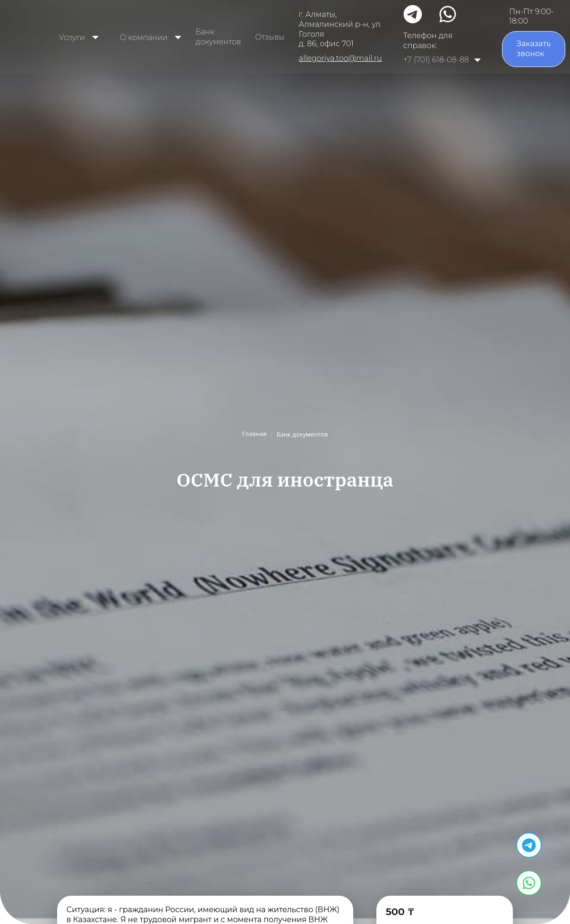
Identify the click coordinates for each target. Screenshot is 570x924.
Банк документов (218, 37)
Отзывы (270, 37)
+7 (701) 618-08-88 (436, 60)
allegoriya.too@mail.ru (340, 58)
